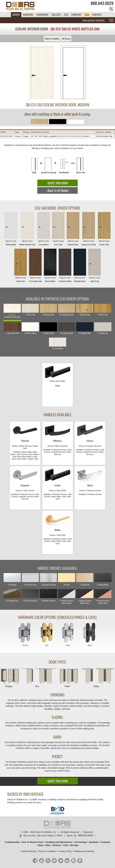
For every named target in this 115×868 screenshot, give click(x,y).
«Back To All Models (57, 191)
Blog (40, 845)
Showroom (88, 832)
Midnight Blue (80, 266)
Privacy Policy (65, 851)
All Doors (66, 39)
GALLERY (56, 15)
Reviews (57, 845)
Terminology (81, 842)
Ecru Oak (58, 230)
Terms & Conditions (48, 851)
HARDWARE (43, 15)
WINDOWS (28, 15)
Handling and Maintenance (59, 842)
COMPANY (76, 15)
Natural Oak (73, 230)
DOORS (16, 15)
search (111, 9)
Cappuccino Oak (88, 230)
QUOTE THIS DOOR (58, 183)
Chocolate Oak (35, 266)
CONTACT (97, 15)
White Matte (11, 230)
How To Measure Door (33, 842)
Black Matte (50, 266)
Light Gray (94, 266)
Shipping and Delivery (84, 851)
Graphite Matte (65, 266)
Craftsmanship (12, 842)
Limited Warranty (28, 851)
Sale (87, 15)
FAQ (66, 15)
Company (105, 842)
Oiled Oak (21, 266)
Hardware (94, 842)
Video (48, 845)
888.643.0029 (102, 3)
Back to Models (52, 39)
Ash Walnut (44, 230)
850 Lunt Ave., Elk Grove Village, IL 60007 (43, 836)
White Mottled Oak (27, 230)
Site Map (74, 845)
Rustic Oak (104, 230)
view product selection (94, 20)
